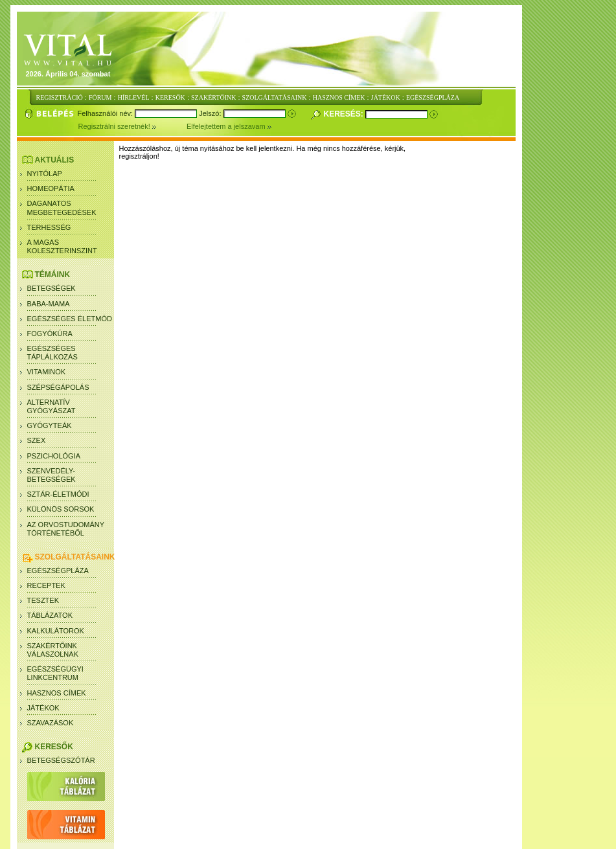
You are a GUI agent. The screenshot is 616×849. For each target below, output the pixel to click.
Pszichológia (54, 456)
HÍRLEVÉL (134, 97)
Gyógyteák (50, 425)
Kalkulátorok (56, 631)
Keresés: (345, 114)
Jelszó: (211, 113)
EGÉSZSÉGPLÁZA (433, 97)
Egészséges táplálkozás (52, 353)
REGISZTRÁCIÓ (60, 97)
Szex (37, 440)
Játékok (43, 708)
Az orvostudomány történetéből (66, 529)
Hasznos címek (57, 693)
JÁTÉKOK (386, 97)
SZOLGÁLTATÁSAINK (275, 97)
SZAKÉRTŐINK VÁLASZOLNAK (53, 650)
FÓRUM (100, 97)
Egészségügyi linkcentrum (55, 673)
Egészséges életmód (70, 319)
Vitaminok (47, 372)
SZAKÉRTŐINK (213, 97)
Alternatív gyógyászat (51, 406)
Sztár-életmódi (58, 494)
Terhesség (49, 227)
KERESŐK (170, 97)
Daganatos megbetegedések (62, 208)
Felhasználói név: (107, 113)
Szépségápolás (58, 387)
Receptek (46, 585)
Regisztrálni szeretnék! (132, 126)
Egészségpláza (58, 571)
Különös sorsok (61, 509)
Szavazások (51, 723)
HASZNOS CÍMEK (339, 97)
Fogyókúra (50, 334)
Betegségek (51, 288)
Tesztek (43, 600)
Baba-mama (49, 304)
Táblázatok (50, 615)
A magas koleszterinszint (62, 246)
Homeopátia (51, 188)
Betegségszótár (61, 760)
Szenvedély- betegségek (51, 475)
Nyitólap (45, 174)
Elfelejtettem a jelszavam (229, 126)
